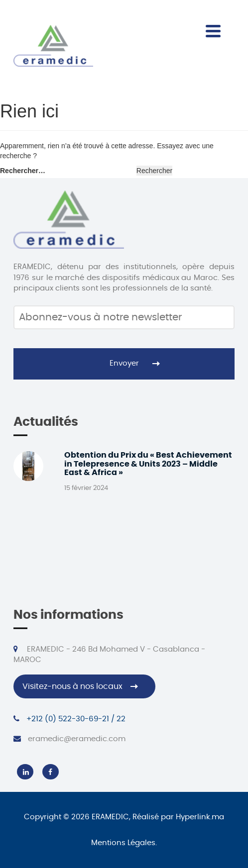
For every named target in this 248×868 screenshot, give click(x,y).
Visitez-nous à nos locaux (72, 686)
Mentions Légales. (124, 843)
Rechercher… (23, 171)
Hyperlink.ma (200, 817)
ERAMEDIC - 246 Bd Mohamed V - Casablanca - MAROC (109, 654)
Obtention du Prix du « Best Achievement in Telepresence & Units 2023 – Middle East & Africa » (148, 464)
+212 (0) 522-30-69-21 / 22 (69, 719)
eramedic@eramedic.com (69, 739)
